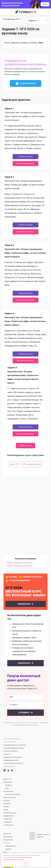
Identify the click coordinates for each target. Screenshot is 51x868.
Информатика (8, 816)
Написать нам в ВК (10, 751)
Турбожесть (8, 822)
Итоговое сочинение (13, 794)
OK (25, 864)
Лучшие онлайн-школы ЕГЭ (13, 763)
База (7, 788)
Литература (8, 819)
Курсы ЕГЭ (7, 779)
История (6, 801)
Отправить (24, 713)
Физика (6, 807)
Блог (5, 852)
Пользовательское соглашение (15, 745)
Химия (6, 810)
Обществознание (10, 797)
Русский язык (8, 791)
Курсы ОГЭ (14, 464)
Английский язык (10, 813)
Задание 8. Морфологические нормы (19, 563)
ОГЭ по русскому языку (32, 464)
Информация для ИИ (11, 760)
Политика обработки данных (14, 748)
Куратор (8, 849)
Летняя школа (9, 825)
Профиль (9, 785)
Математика (8, 782)
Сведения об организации (13, 757)
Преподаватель (11, 846)
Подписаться (26, 84)
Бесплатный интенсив (25, 163)
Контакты (7, 754)
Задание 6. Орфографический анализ (19, 566)
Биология (7, 804)
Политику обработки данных (21, 858)
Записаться (24, 604)
